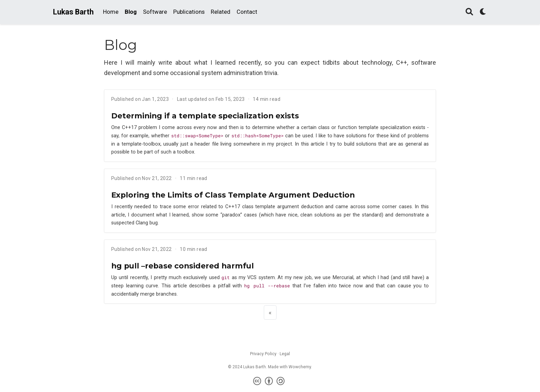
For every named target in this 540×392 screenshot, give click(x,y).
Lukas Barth (73, 12)
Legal (285, 354)
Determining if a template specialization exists (205, 116)
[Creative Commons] (270, 381)
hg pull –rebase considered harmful (183, 266)
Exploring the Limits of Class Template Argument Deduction (233, 195)
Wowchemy (300, 367)
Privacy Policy (263, 354)
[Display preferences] (483, 12)
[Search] (469, 12)
